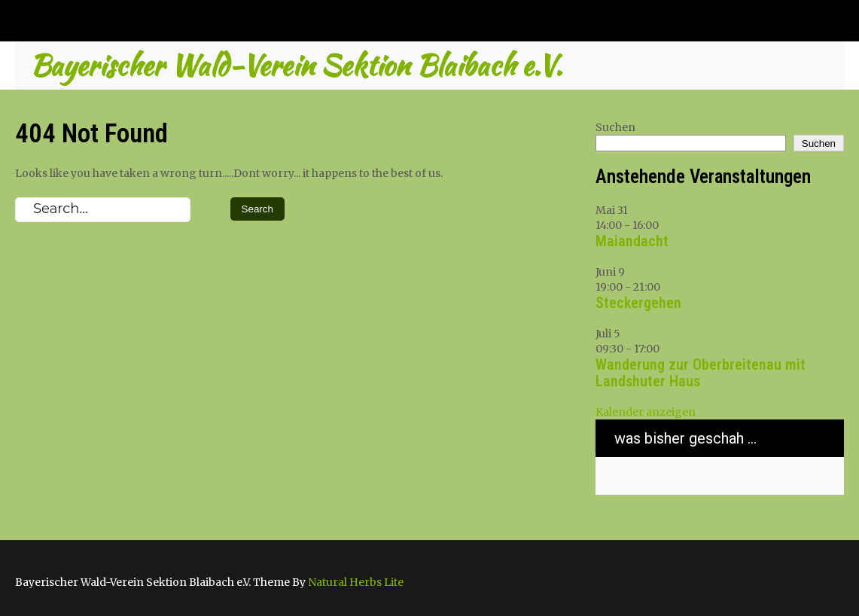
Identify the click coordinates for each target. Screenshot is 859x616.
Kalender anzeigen (646, 412)
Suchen (615, 127)
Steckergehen (638, 303)
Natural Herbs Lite (356, 582)
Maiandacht (632, 241)
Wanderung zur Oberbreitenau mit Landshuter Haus (701, 373)
